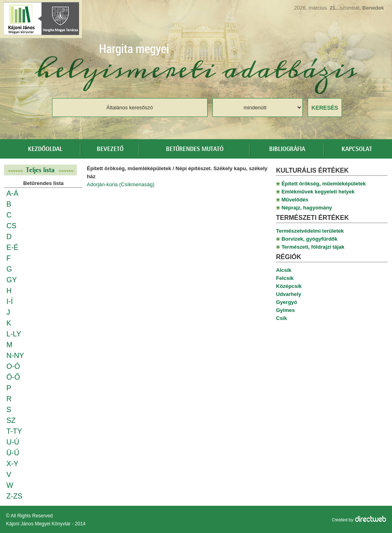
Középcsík (289, 286)
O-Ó (13, 366)
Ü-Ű (13, 453)
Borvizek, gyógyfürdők (310, 239)
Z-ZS (14, 496)
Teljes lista (40, 170)
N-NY (15, 356)
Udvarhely (289, 294)
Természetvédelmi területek (310, 231)
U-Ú (13, 442)
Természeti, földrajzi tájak (313, 247)
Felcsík (285, 278)
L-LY (14, 334)
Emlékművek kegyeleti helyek (318, 192)
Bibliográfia (287, 149)
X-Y (12, 464)
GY (12, 280)
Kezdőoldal (45, 149)
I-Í (10, 302)
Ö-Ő (13, 377)
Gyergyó (287, 302)
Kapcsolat (357, 149)
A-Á (12, 193)
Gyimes (285, 310)
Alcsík (284, 270)
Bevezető (110, 149)
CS (11, 226)
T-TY (14, 431)
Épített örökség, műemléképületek (324, 184)
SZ (11, 420)
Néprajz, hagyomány (307, 208)
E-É (12, 247)
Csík (281, 318)
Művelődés (295, 200)
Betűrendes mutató (195, 149)
